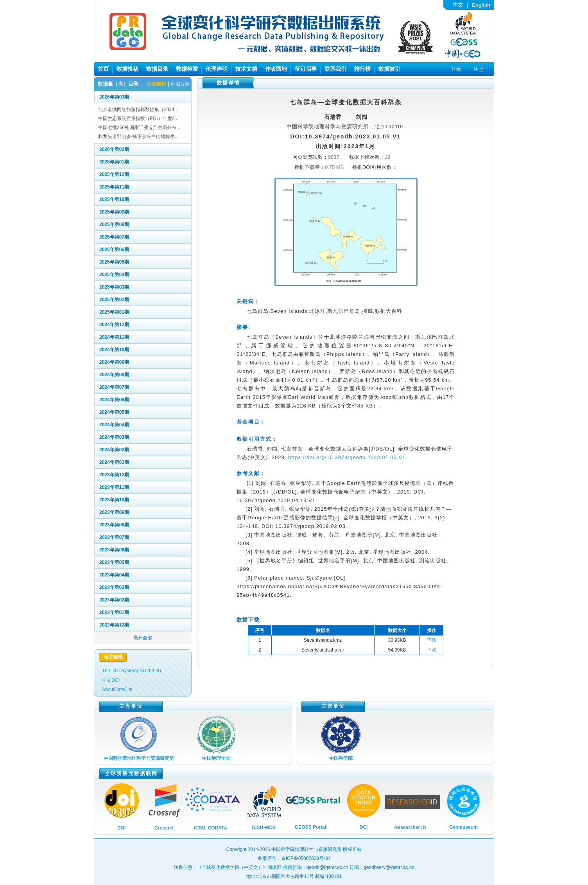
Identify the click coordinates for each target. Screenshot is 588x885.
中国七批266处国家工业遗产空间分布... (139, 127)
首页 (103, 69)
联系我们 (335, 69)
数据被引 (389, 69)
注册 (479, 69)
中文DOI (111, 680)
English (481, 5)
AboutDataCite (117, 689)
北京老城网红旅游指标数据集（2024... (138, 110)
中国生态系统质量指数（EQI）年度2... (138, 118)
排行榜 (362, 69)
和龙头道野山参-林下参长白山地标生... (138, 136)
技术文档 (246, 69)
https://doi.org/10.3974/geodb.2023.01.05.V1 (347, 457)
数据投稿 (127, 69)
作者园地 (276, 69)
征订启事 (306, 69)
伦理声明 (217, 69)
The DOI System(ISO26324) (132, 671)
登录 (456, 69)
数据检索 (187, 69)
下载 (432, 640)
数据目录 (157, 69)
